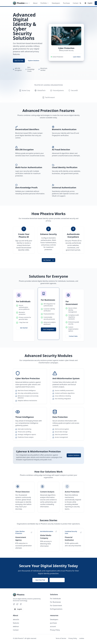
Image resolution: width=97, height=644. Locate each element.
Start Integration (48, 329)
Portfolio (45, 3)
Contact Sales (73, 336)
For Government (56, 606)
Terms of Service (61, 638)
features (16, 623)
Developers (56, 3)
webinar (16, 626)
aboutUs (16, 619)
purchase (53, 623)
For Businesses (55, 602)
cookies (82, 638)
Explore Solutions (34, 61)
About (35, 3)
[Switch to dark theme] (80, 3)
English (88, 3)
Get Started (48, 260)
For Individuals (55, 599)
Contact (76, 3)
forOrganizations (56, 609)
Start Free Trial (40, 580)
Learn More (77, 57)
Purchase (66, 3)
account (53, 626)
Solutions (26, 3)
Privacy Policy (55, 630)
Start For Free (19, 61)
